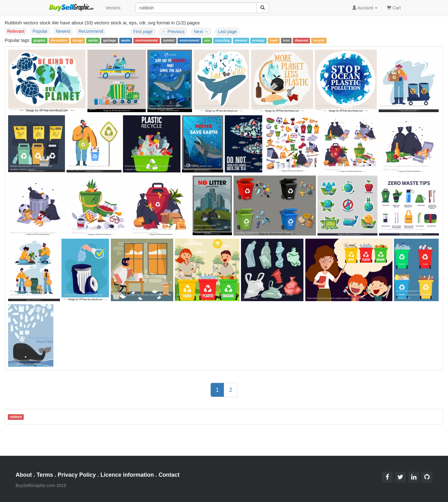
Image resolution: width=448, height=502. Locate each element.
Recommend (91, 31)
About (24, 475)
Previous (173, 32)
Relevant (16, 31)
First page (143, 32)
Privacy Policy (77, 475)
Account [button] (365, 8)
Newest (63, 31)
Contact (169, 475)
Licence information (127, 475)
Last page (228, 32)
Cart (394, 7)
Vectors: (113, 8)
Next (201, 32)
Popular (40, 31)
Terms (45, 475)
